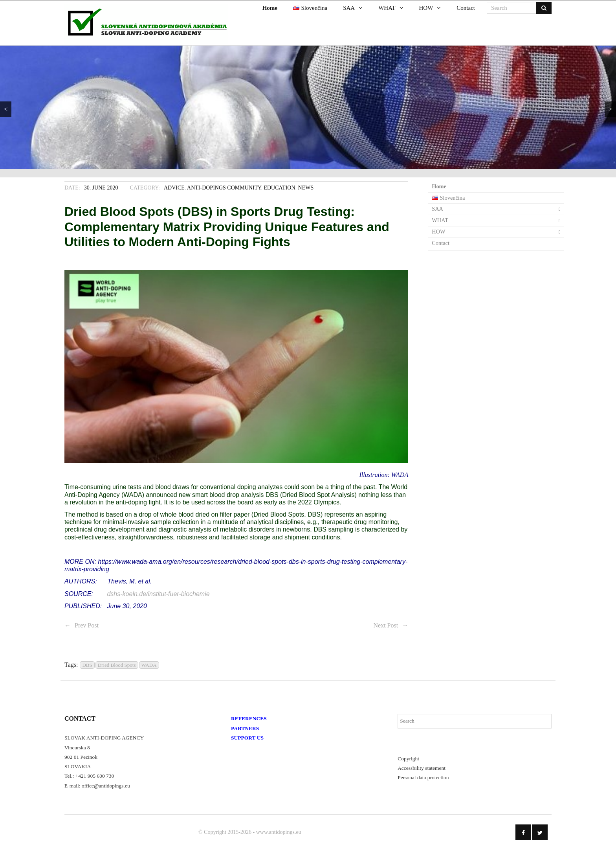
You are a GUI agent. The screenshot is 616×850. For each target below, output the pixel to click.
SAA (437, 209)
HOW (438, 232)
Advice (174, 188)
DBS (87, 665)
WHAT (440, 220)
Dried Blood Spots (117, 665)
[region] (308, 107)
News (306, 188)
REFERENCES (249, 718)
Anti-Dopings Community (224, 188)
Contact (441, 243)
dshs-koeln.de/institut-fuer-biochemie (159, 594)
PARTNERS (245, 728)
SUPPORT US (247, 738)
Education (279, 188)
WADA (149, 665)
